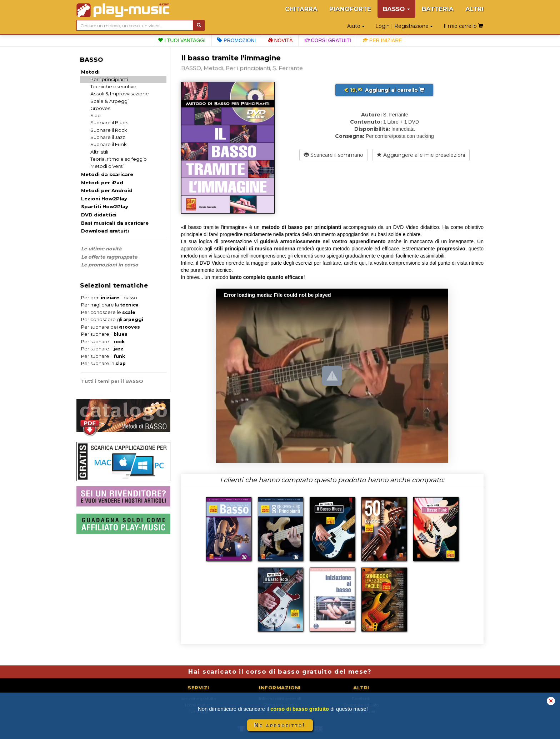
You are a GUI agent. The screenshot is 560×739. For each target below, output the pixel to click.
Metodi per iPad (102, 183)
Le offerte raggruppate (109, 257)
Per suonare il (104, 334)
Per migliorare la (110, 305)
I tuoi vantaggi (182, 40)
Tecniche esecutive (113, 86)
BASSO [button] (396, 9)
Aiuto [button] (356, 26)
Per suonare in (103, 363)
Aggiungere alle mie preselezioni (421, 155)
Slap (96, 115)
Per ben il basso (109, 298)
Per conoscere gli (112, 319)
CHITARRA (301, 9)
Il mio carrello (463, 26)
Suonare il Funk (109, 144)
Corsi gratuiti (328, 40)
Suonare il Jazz (108, 137)
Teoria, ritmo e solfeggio (119, 159)
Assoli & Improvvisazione (120, 94)
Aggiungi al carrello (384, 90)
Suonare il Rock (109, 130)
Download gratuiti (105, 231)
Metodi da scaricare (107, 174)
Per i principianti (109, 79)
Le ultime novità (101, 249)
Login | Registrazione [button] (404, 26)
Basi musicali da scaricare (115, 223)
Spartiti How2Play (105, 206)
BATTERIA (438, 9)
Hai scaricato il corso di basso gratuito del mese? (280, 671)
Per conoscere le (108, 312)
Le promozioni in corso (110, 265)
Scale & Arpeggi (109, 101)
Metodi (90, 72)
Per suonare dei (111, 327)
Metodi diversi (107, 166)
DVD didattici (99, 215)
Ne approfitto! (280, 725)
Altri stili (99, 152)
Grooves (100, 108)
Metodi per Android (107, 190)
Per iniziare (382, 40)
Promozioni (236, 40)
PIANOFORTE (350, 9)
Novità (280, 40)
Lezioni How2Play (104, 199)
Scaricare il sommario (334, 155)
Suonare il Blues (109, 123)
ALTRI (474, 9)
